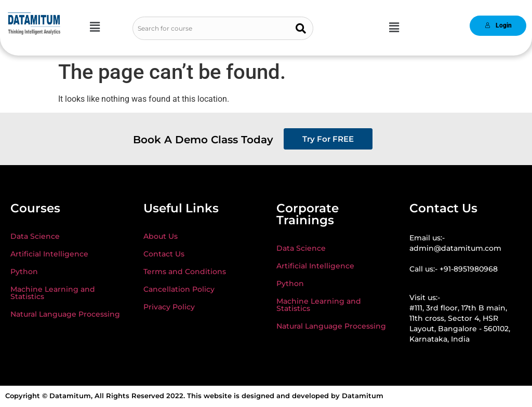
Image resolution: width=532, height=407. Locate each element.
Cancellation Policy (179, 289)
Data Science (35, 236)
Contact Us (164, 254)
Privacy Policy (169, 307)
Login (498, 25)
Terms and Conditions (185, 272)
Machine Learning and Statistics (53, 293)
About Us (161, 236)
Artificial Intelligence (49, 254)
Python (24, 272)
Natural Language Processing (65, 314)
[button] (95, 27)
